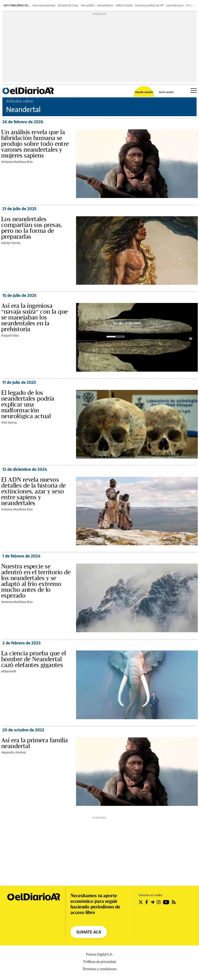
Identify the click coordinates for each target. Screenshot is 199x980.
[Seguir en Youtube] (166, 902)
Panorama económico (44, 5)
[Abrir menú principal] (194, 91)
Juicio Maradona (175, 5)
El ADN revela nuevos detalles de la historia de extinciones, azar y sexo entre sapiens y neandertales (33, 491)
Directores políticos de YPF (149, 5)
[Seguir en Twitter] (141, 902)
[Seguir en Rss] (174, 902)
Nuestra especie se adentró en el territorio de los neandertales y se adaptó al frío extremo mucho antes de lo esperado (36, 581)
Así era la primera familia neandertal (35, 743)
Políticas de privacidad (100, 962)
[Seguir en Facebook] (147, 902)
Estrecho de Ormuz (68, 5)
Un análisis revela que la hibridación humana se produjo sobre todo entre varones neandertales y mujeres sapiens (35, 144)
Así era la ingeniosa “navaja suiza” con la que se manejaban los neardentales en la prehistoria (35, 318)
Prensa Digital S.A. (99, 954)
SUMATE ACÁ (89, 932)
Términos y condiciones (99, 969)
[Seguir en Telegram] (152, 902)
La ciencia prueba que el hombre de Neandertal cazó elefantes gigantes (34, 659)
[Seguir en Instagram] (159, 902)
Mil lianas (191, 5)
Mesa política (88, 5)
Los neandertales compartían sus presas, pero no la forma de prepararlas (32, 228)
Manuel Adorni (105, 5)
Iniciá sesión (166, 92)
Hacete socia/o (144, 92)
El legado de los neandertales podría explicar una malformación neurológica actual (28, 405)
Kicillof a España (124, 5)
